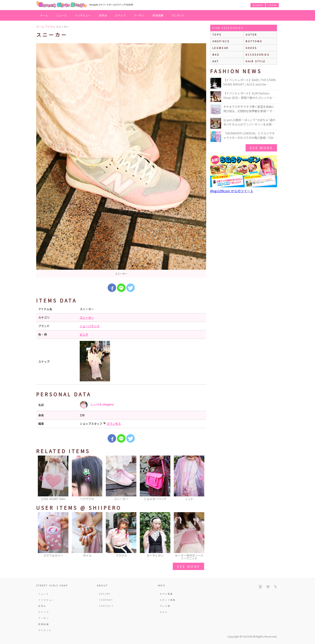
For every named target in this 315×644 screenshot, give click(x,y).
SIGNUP (258, 5)
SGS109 (105, 594)
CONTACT (106, 606)
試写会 (103, 15)
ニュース (62, 15)
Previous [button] (41, 478)
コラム (164, 612)
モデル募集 (166, 594)
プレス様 (165, 606)
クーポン (139, 15)
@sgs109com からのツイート (232, 191)
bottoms (254, 41)
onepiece (221, 41)
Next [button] (201, 478)
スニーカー (87, 317)
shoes (251, 48)
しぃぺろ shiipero (97, 405)
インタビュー (83, 15)
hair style (256, 61)
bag (216, 54)
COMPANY (106, 600)
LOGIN (272, 5)
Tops (217, 34)
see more (188, 566)
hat (216, 61)
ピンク (84, 334)
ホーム (44, 15)
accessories (258, 54)
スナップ (120, 15)
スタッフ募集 (168, 600)
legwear (221, 48)
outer (251, 34)
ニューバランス (90, 326)
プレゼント (178, 15)
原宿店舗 (158, 15)
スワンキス (114, 424)
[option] (121, 160)
